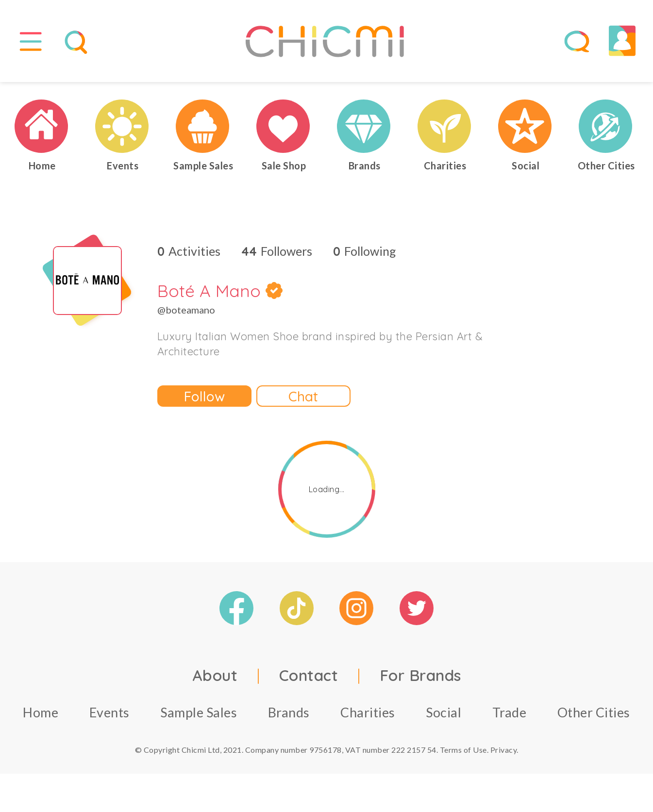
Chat (303, 400)
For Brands (420, 679)
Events (109, 717)
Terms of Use (463, 754)
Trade (510, 717)
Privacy (504, 754)
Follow (204, 400)
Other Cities (594, 717)
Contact (309, 679)
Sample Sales (199, 717)
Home (41, 717)
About (215, 679)
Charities (368, 717)
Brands (289, 717)
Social (444, 717)
